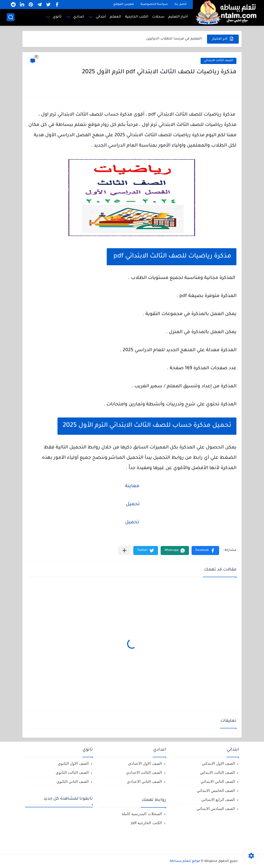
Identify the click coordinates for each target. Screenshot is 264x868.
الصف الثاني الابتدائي (218, 781)
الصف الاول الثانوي (73, 763)
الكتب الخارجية (137, 17)
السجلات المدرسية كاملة (142, 814)
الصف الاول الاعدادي (145, 763)
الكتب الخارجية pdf (146, 823)
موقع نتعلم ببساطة (185, 861)
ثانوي (57, 17)
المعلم (115, 17)
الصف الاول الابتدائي (218, 763)
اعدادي (79, 17)
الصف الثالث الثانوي (72, 772)
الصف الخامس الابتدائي (216, 790)
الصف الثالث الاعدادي (144, 772)
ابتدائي (101, 17)
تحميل (132, 504)
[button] (205, 550)
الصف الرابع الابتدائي (218, 799)
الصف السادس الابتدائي (216, 809)
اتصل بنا (180, 5)
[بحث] (11, 17)
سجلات (158, 17)
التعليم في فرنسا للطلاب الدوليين (174, 39)
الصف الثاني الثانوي (73, 781)
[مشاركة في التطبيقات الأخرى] (124, 550)
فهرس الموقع (124, 5)
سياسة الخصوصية (154, 5)
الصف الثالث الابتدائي (218, 61)
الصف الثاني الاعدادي (144, 781)
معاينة (132, 486)
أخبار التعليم (178, 17)
